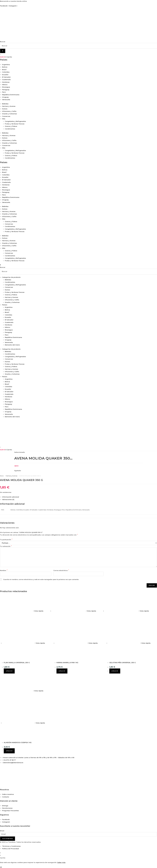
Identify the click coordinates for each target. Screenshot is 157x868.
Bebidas (5, 104)
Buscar (3, 42)
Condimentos (10, 129)
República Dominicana (11, 95)
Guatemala (6, 80)
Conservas (6, 116)
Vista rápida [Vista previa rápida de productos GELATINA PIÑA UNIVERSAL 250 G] (144, 611)
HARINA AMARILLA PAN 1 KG (67, 663)
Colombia (6, 72)
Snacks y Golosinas (10, 114)
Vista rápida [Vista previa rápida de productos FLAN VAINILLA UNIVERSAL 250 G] (38, 611)
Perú (4, 92)
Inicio (2, 476)
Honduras (6, 82)
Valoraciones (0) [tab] (8, 499)
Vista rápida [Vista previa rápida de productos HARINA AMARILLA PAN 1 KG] (91, 611)
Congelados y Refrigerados (15, 121)
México (5, 85)
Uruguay (5, 97)
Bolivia (5, 67)
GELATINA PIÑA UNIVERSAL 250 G (122, 663)
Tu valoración (6, 546)
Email (2, 831)
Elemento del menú (12, 345)
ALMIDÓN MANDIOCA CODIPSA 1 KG (18, 743)
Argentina (6, 65)
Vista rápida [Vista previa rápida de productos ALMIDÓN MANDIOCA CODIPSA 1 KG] (38, 691)
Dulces (5, 109)
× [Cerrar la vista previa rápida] (0, 853)
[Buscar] (3, 51)
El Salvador (6, 77)
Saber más (61, 862)
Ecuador (5, 75)
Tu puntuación (6, 540)
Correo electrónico (61, 570)
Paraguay (6, 90)
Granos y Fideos (11, 126)
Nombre (4, 570)
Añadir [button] (9, 671)
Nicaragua (6, 87)
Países (5, 305)
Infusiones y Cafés (9, 111)
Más (4, 119)
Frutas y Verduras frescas (15, 124)
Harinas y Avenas (9, 106)
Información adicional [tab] (11, 497)
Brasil (4, 70)
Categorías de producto (11, 277)
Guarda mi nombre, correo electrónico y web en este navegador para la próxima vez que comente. (41, 579)
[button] (78, 265)
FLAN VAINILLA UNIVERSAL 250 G (17, 663)
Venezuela (6, 100)
